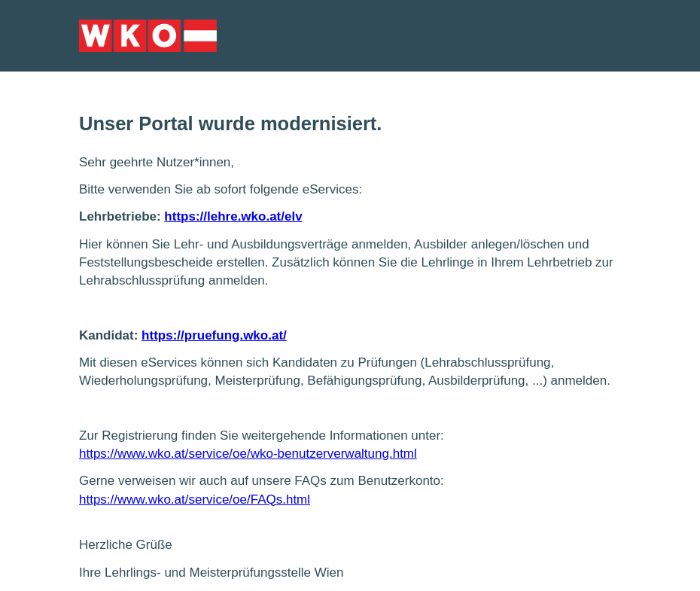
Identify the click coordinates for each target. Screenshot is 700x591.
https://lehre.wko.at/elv (233, 216)
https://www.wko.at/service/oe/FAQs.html (195, 500)
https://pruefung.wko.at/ (214, 335)
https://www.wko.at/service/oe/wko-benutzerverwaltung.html (248, 454)
